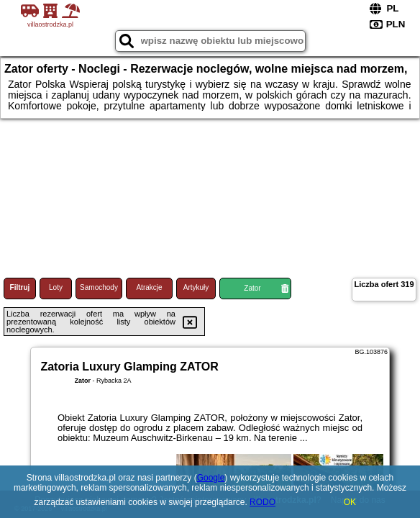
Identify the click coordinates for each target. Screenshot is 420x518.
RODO (262, 502)
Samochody (99, 287)
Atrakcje (149, 287)
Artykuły (196, 287)
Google (211, 478)
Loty (56, 287)
